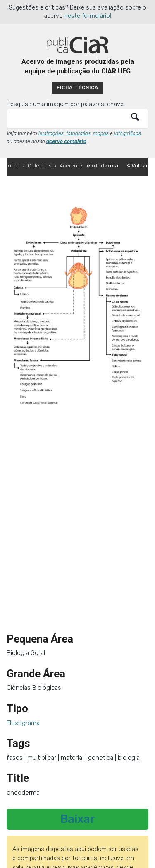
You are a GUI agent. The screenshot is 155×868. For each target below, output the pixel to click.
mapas (101, 133)
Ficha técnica (77, 87)
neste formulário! (88, 16)
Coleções (40, 166)
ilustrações (51, 133)
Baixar (78, 819)
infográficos (128, 133)
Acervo (68, 166)
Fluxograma (23, 723)
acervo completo (66, 141)
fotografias (78, 133)
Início (13, 166)
